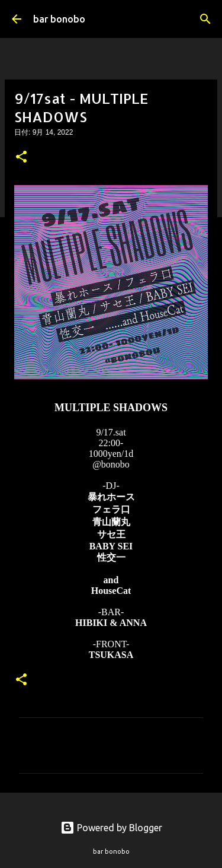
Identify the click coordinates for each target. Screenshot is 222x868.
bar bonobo (59, 19)
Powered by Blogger (111, 828)
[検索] (205, 19)
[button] (21, 158)
